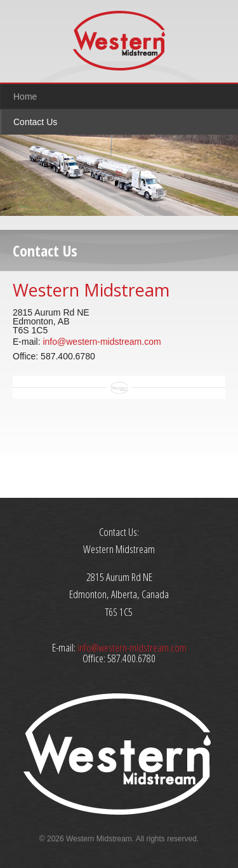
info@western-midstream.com (102, 342)
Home (25, 97)
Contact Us (35, 122)
